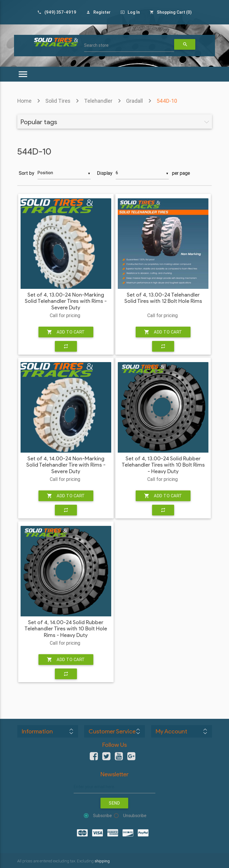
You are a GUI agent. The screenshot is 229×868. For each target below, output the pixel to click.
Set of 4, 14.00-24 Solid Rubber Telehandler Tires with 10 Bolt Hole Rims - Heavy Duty (66, 629)
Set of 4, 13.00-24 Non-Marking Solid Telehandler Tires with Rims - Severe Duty (66, 301)
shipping (102, 861)
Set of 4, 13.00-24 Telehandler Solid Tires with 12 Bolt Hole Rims (163, 298)
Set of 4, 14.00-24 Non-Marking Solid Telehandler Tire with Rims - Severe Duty (66, 465)
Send (114, 803)
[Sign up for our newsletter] (114, 787)
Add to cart (66, 332)
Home (24, 101)
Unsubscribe (135, 816)
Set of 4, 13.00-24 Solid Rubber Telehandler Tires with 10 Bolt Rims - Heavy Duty (163, 465)
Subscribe (102, 816)
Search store (96, 45)
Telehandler (98, 101)
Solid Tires (58, 101)
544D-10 (167, 101)
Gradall (134, 101)
